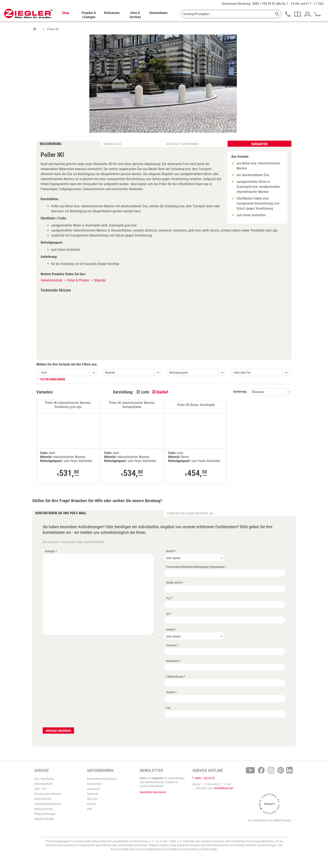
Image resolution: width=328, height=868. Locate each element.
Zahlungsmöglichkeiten (48, 804)
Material (110, 373)
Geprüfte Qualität (44, 819)
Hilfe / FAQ (40, 789)
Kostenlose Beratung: (236, 4)
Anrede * (171, 630)
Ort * (169, 614)
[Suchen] (277, 14)
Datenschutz (94, 784)
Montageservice (44, 809)
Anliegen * (51, 551)
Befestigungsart (179, 373)
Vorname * (172, 645)
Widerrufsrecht (43, 799)
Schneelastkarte (44, 784)
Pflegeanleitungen (45, 814)
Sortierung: (240, 392)
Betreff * (171, 551)
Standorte (93, 794)
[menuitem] (65, 15)
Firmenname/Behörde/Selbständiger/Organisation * (196, 567)
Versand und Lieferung (47, 794)
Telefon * (171, 692)
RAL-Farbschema (44, 779)
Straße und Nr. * (175, 583)
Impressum (94, 789)
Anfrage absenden (58, 731)
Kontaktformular (224, 788)
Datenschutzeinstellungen (102, 779)
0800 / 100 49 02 (264, 4)
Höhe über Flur (242, 373)
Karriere (92, 804)
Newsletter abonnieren (153, 792)
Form (44, 373)
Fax (168, 708)
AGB (90, 809)
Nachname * (173, 661)
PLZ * (169, 598)
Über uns (92, 799)
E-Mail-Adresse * (176, 677)
